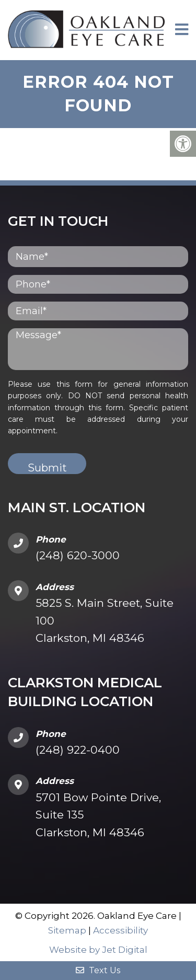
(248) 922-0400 (78, 750)
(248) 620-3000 (78, 555)
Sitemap (67, 930)
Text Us (98, 970)
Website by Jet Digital (98, 950)
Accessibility (120, 930)
